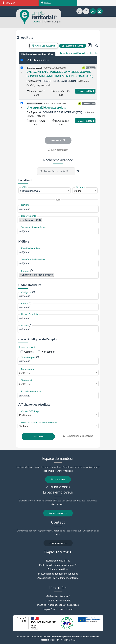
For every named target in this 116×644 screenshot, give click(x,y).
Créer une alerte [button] (73, 46)
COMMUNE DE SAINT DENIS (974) (61, 112)
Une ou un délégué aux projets (46, 107)
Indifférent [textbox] (25, 373)
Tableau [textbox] (24, 426)
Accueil (37, 21)
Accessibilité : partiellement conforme (58, 578)
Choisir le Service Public (58, 600)
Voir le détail (85, 91)
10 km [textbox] (77, 191)
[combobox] (45, 191)
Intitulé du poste (38, 60)
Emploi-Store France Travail (58, 609)
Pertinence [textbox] (25, 415)
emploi (46, 3)
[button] (77, 171)
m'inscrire (58, 479)
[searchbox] (58, 209)
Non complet (49, 352)
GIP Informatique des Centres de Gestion (69, 637)
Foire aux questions (58, 569)
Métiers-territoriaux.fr (58, 596)
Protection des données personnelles (58, 574)
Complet (29, 352)
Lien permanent (58, 150)
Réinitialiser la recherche (78, 436)
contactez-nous (58, 543)
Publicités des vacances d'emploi (57, 565)
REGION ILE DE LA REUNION (58, 81)
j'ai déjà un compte (58, 487)
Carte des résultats (44, 46)
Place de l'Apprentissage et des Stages (58, 605)
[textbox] (45, 191)
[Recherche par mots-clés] (59, 171)
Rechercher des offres (58, 561)
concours (9, 3)
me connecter (58, 513)
